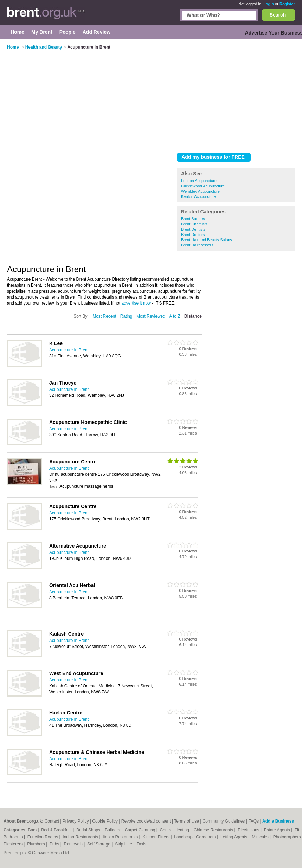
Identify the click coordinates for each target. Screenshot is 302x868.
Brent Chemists (194, 224)
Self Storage (99, 844)
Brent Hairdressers (197, 245)
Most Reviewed (151, 316)
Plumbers (37, 844)
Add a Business (278, 821)
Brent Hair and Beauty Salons (207, 240)
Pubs (55, 844)
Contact (52, 821)
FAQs (253, 821)
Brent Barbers (193, 219)
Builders (113, 830)
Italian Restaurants (121, 837)
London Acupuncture (199, 181)
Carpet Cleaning (141, 830)
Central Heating (175, 830)
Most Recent (104, 316)
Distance (193, 316)
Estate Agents (278, 830)
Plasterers (14, 844)
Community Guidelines (224, 821)
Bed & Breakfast (57, 830)
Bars (33, 830)
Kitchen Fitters (156, 837)
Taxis (142, 844)
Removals (74, 844)
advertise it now (136, 303)
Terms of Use (187, 821)
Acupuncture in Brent (69, 350)
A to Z (175, 316)
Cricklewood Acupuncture (203, 186)
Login (269, 4)
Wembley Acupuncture (200, 191)
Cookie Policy (105, 821)
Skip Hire (124, 844)
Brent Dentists (193, 229)
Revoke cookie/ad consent (146, 821)
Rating (126, 316)
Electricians (249, 830)
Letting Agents (234, 837)
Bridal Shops (89, 830)
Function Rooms (43, 837)
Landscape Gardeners (195, 837)
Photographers (288, 837)
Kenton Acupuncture (198, 196)
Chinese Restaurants (214, 830)
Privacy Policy (76, 821)
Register (287, 4)
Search (278, 15)
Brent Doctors (193, 235)
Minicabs (261, 837)
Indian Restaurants (81, 837)
